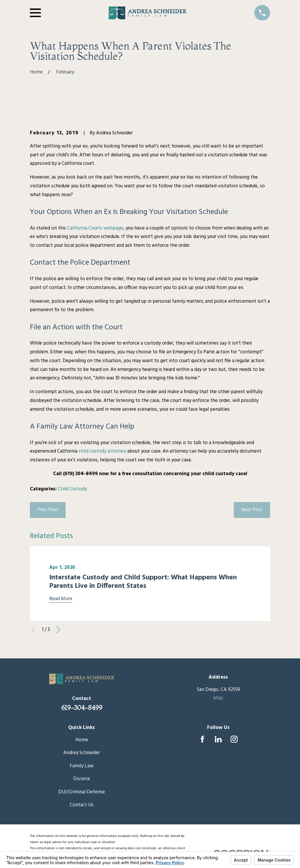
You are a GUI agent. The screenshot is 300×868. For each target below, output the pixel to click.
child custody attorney (102, 451)
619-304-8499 (82, 708)
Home (82, 740)
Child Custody (73, 489)
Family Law (82, 766)
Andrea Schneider (82, 753)
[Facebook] (202, 739)
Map (218, 698)
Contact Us (82, 805)
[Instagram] (234, 739)
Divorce (82, 779)
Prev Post (48, 510)
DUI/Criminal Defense (82, 792)
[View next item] (58, 630)
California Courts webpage (95, 228)
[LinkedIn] (218, 739)
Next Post (252, 510)
